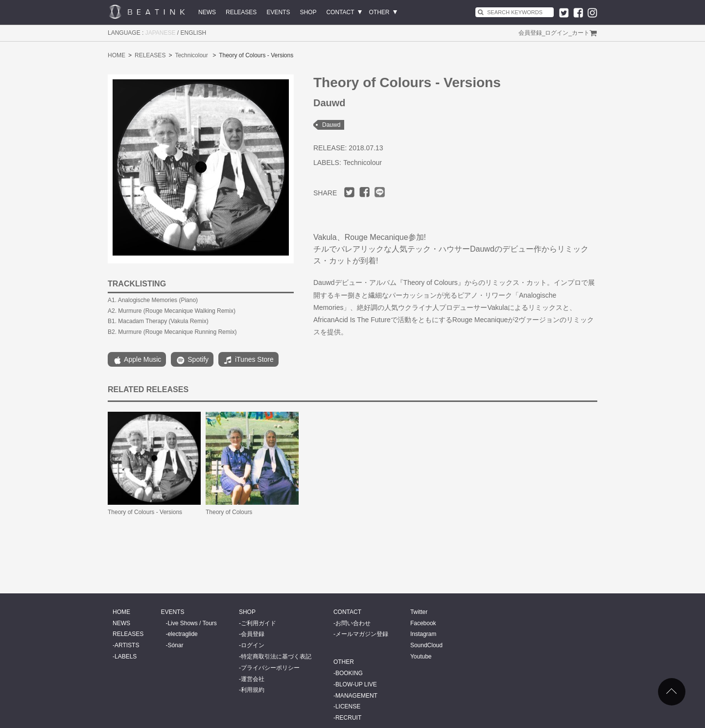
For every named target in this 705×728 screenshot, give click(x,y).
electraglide (182, 634)
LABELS (126, 657)
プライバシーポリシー (270, 668)
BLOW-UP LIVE (356, 684)
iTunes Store (248, 360)
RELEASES (241, 12)
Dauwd (331, 125)
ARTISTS (127, 645)
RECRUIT (348, 718)
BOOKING (349, 673)
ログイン (557, 33)
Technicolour (191, 55)
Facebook (423, 623)
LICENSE (348, 706)
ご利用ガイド (258, 623)
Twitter (419, 612)
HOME (117, 55)
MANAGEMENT (356, 696)
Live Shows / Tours (192, 623)
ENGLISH (194, 33)
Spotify (192, 360)
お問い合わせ (353, 623)
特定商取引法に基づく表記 (276, 657)
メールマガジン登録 (362, 634)
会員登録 (530, 33)
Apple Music (137, 360)
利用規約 (253, 690)
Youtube (421, 657)
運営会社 (253, 679)
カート (581, 33)
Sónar (175, 645)
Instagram (423, 634)
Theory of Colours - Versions (145, 512)
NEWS (207, 12)
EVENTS (278, 12)
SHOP (308, 12)
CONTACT (340, 12)
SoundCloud (426, 645)
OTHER (379, 12)
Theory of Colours (229, 512)
